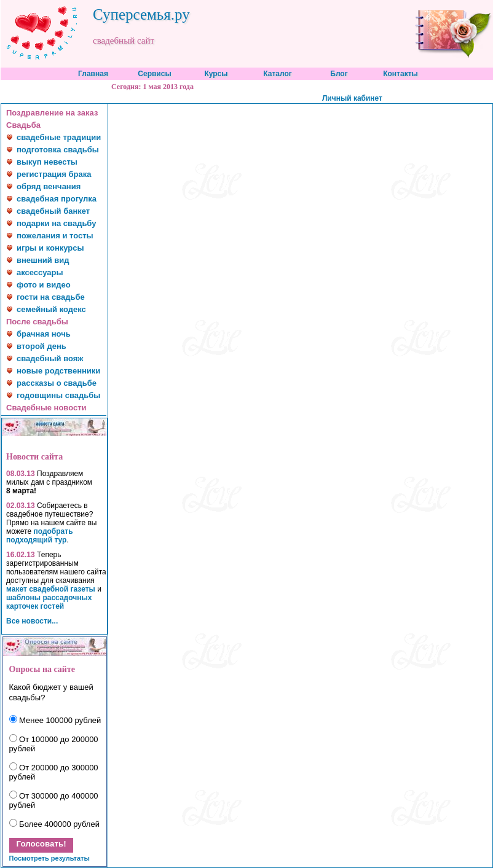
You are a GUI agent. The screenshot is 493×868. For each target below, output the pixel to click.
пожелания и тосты (55, 236)
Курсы (216, 74)
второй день (41, 346)
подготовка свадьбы (58, 150)
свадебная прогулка (57, 199)
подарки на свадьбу (56, 223)
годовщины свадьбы (58, 395)
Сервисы (154, 74)
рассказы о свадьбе (57, 383)
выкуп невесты (47, 162)
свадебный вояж (50, 358)
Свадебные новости (46, 408)
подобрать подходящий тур (40, 536)
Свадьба (23, 125)
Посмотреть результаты (49, 858)
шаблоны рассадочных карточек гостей (49, 602)
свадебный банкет (53, 211)
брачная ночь (44, 334)
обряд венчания (49, 186)
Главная (93, 74)
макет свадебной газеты (51, 589)
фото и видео (44, 285)
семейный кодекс (51, 309)
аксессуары (40, 272)
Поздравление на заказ (52, 113)
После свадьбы (37, 322)
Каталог (278, 74)
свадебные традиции (59, 137)
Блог (339, 74)
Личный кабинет (352, 98)
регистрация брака (54, 174)
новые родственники (58, 371)
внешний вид (43, 260)
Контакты (400, 74)
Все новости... (32, 621)
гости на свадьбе (51, 297)
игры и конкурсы (50, 248)
